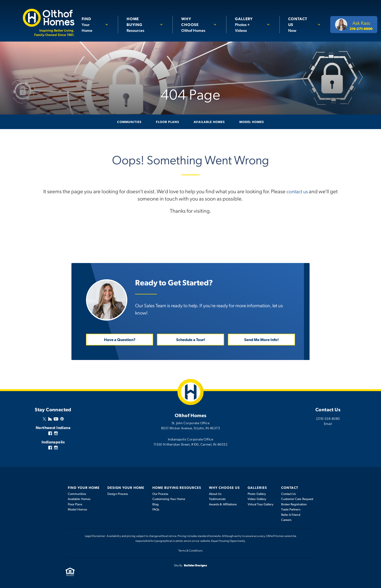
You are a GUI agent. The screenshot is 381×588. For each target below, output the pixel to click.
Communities (129, 122)
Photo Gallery (257, 493)
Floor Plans (168, 122)
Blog (156, 504)
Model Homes (252, 122)
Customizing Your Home (169, 499)
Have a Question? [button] (120, 339)
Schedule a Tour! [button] (191, 339)
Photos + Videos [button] (249, 24)
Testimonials (217, 499)
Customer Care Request (297, 499)
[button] (97, 25)
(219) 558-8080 (328, 418)
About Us (215, 493)
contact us (297, 191)
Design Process (118, 493)
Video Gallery (257, 499)
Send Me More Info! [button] (261, 339)
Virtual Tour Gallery (260, 504)
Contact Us (289, 493)
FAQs (156, 509)
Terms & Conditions (190, 550)
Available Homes (209, 122)
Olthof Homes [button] (196, 24)
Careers (286, 519)
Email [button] (328, 423)
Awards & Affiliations (223, 504)
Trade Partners (291, 509)
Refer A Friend (291, 514)
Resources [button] (143, 24)
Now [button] (301, 24)
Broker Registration (294, 504)
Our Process (160, 493)
